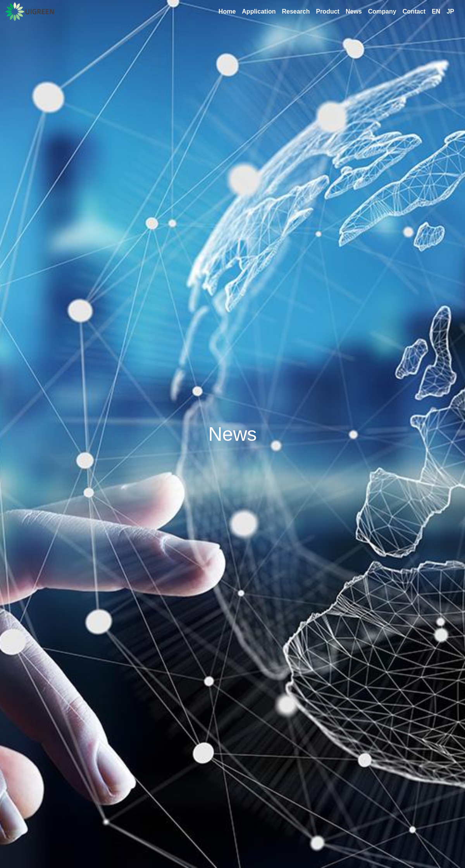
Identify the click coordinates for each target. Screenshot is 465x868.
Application (259, 11)
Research (296, 11)
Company (382, 11)
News (354, 11)
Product (327, 11)
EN (436, 11)
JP (450, 11)
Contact (414, 11)
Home (227, 11)
